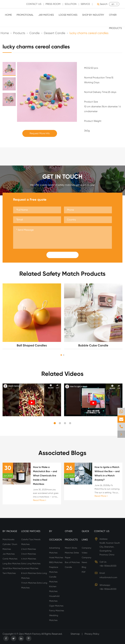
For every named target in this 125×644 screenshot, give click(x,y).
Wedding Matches (54, 618)
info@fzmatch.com (108, 577)
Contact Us (102, 531)
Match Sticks (71, 548)
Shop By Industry (93, 15)
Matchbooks (8, 539)
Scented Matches (30, 568)
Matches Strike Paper (72, 555)
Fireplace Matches (54, 570)
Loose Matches (68, 15)
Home (8, 15)
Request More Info (40, 133)
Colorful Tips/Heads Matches (31, 542)
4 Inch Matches (29, 559)
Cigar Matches (56, 606)
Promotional (25, 15)
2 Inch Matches (29, 549)
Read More (40, 500)
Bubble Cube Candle (93, 345)
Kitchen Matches (53, 589)
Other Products (115, 21)
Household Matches (54, 598)
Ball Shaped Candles (32, 345)
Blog (84, 567)
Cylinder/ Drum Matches (10, 547)
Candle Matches (53, 579)
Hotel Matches (56, 557)
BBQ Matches (56, 562)
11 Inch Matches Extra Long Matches (34, 585)
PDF (84, 572)
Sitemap (75, 634)
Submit (62, 255)
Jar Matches (46, 15)
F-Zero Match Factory (29, 634)
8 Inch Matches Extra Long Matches (34, 576)
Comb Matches (10, 559)
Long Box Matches (12, 563)
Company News (86, 560)
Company (86, 548)
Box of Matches (72, 562)
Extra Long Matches (31, 563)
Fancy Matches (57, 611)
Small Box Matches (12, 568)
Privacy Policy (92, 634)
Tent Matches (9, 573)
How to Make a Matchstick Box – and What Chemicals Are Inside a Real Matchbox (45, 476)
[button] (61, 355)
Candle (68, 567)
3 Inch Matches (29, 554)
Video (85, 553)
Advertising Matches (55, 550)
